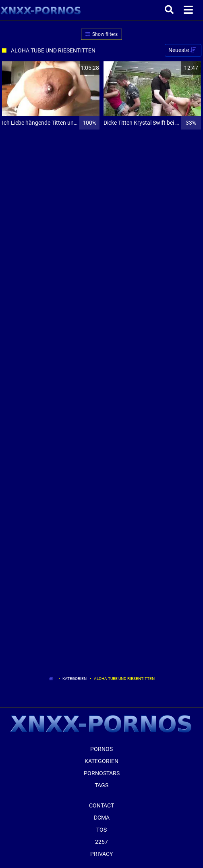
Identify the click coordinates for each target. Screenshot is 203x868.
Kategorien (75, 679)
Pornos (101, 749)
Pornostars (102, 773)
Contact (101, 805)
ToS (101, 830)
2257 (101, 842)
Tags (101, 785)
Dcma (102, 818)
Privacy (101, 854)
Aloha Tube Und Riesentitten (124, 679)
